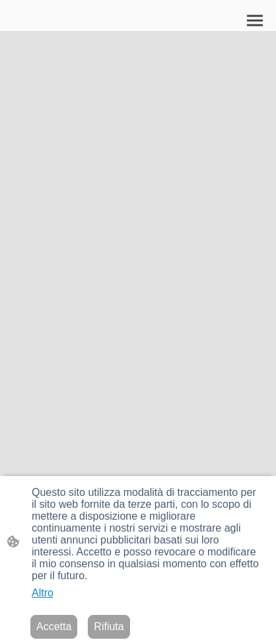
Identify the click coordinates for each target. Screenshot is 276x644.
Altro (43, 593)
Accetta (54, 626)
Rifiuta (109, 626)
